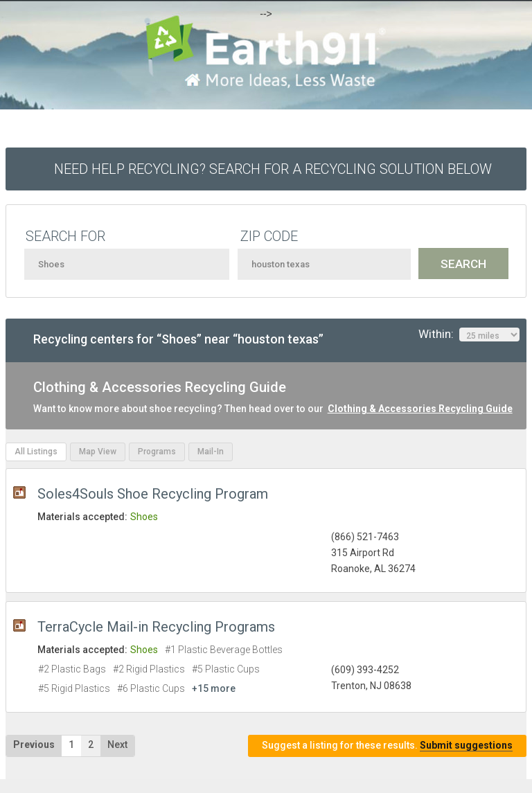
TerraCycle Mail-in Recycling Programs (156, 627)
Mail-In (211, 452)
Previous (34, 745)
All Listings (36, 452)
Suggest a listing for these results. (387, 746)
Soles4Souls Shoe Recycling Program (153, 494)
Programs (157, 452)
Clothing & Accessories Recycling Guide (420, 409)
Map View (98, 452)
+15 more (214, 688)
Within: (469, 335)
